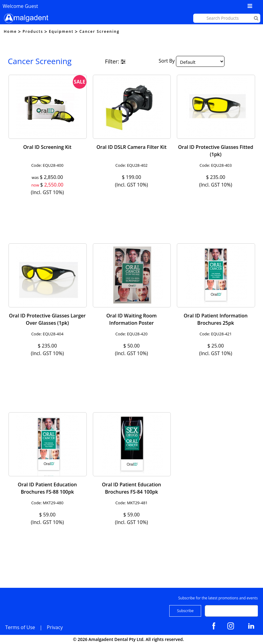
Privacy (55, 627)
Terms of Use (20, 627)
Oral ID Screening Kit (47, 147)
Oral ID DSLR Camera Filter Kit (131, 147)
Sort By (167, 61)
